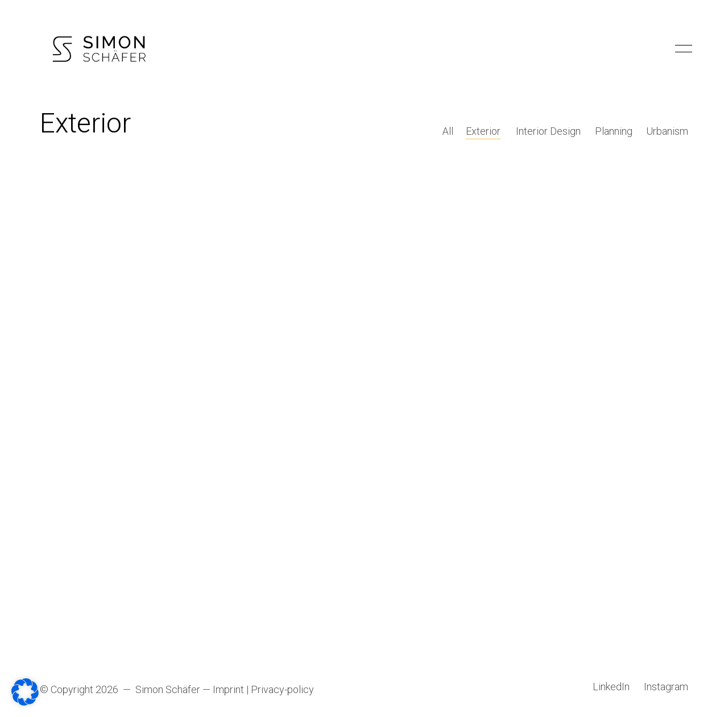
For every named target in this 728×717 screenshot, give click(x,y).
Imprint (228, 690)
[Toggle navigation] (682, 49)
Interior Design (549, 132)
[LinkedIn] (611, 687)
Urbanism (667, 132)
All (449, 132)
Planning (614, 132)
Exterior (485, 132)
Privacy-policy (282, 690)
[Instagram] (666, 687)
